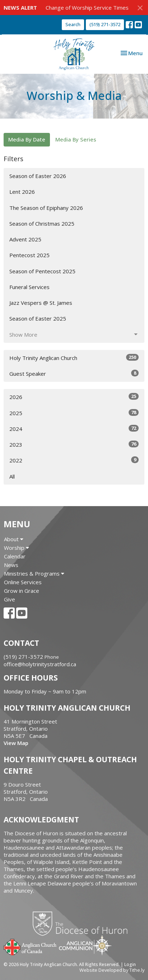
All (12, 476)
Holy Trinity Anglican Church (74, 358)
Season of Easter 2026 (38, 176)
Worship (17, 548)
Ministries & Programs (34, 573)
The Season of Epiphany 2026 (46, 208)
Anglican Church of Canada (30, 946)
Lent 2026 (22, 192)
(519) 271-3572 (105, 24)
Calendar (15, 556)
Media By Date (27, 139)
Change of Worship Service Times (87, 8)
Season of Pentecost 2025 (42, 271)
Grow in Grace (22, 591)
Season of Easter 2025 (38, 318)
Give (10, 599)
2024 (74, 429)
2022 (74, 460)
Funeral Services (29, 287)
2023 (74, 444)
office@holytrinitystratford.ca (40, 664)
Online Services (23, 582)
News (11, 565)
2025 (74, 413)
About (14, 539)
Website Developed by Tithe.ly (112, 970)
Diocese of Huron (83, 923)
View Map (16, 743)
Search (73, 24)
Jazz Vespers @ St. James (41, 303)
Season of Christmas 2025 (42, 224)
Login (130, 964)
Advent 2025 (25, 239)
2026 (74, 397)
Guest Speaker (74, 373)
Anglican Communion (85, 945)
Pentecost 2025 (29, 255)
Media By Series (76, 139)
